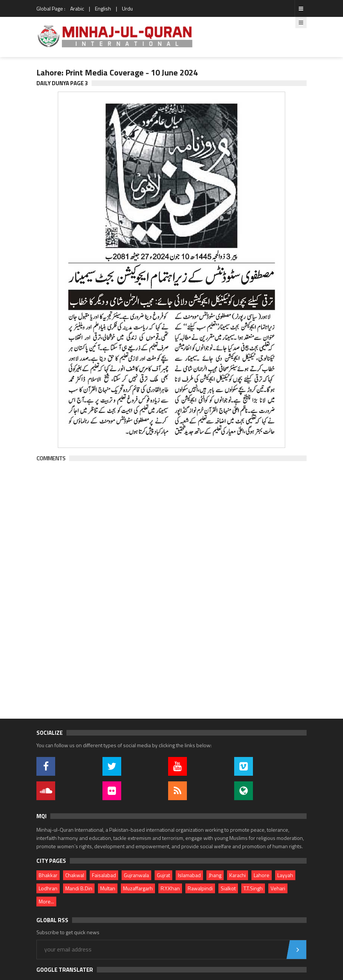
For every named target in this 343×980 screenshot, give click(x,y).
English (103, 8)
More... (46, 901)
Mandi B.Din (79, 888)
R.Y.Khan (170, 888)
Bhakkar (48, 875)
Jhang (215, 875)
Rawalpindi (200, 888)
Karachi (238, 875)
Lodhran (48, 888)
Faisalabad (104, 875)
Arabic (77, 8)
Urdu (127, 8)
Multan (108, 888)
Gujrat (163, 875)
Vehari (278, 888)
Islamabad (189, 875)
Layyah (285, 875)
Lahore (262, 875)
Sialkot (228, 888)
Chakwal (75, 875)
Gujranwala (136, 875)
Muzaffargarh (138, 888)
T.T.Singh (253, 888)
